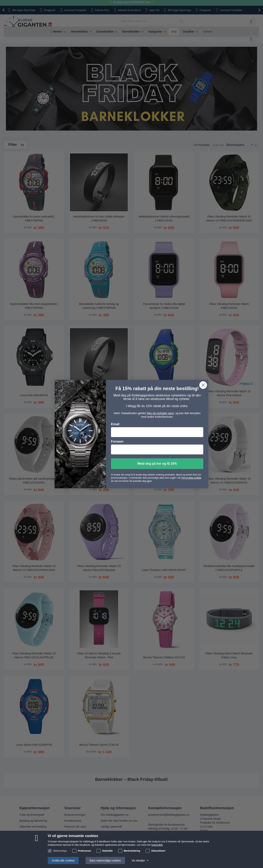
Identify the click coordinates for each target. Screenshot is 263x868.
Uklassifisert (158, 851)
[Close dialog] (203, 385)
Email (115, 424)
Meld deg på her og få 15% (157, 464)
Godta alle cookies (63, 861)
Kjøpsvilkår (157, 845)
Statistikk (107, 851)
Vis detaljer (138, 861)
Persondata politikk (191, 478)
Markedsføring (132, 851)
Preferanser (84, 851)
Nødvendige (60, 851)
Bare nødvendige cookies (105, 861)
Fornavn (117, 441)
